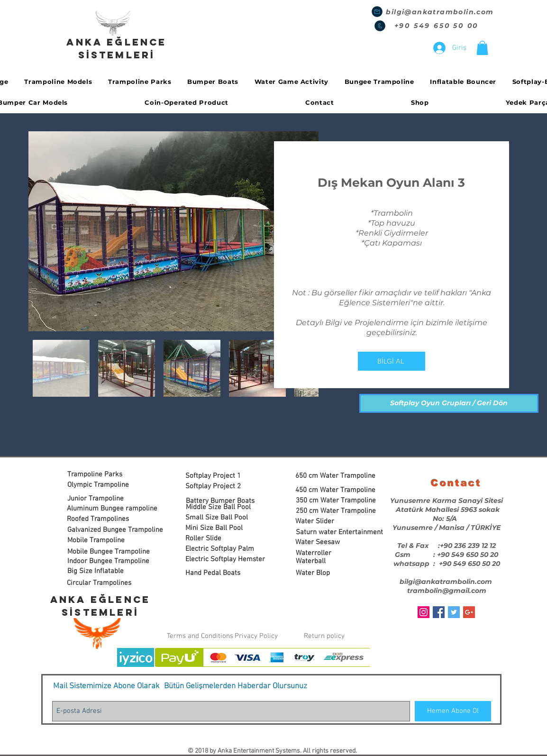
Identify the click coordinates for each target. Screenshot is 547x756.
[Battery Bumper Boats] (221, 501)
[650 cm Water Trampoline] (337, 476)
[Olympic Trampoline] (103, 485)
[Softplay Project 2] (221, 487)
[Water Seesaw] (331, 542)
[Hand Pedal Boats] (221, 573)
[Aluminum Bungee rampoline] (112, 509)
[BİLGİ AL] (392, 361)
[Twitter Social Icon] (454, 612)
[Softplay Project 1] (221, 476)
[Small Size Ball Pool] (225, 518)
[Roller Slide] (221, 539)
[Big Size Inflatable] (111, 571)
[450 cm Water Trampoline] (337, 490)
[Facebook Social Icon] (439, 612)
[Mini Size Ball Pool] (221, 528)
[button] (482, 48)
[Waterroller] (331, 553)
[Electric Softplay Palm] (221, 549)
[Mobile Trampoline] (103, 541)
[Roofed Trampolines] (102, 519)
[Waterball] (331, 561)
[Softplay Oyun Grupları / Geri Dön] (449, 403)
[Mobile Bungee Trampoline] (109, 552)
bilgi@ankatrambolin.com (440, 12)
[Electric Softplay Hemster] (225, 560)
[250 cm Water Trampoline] (337, 511)
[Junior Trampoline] (103, 499)
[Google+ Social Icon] (469, 612)
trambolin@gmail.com (447, 591)
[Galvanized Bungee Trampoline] (115, 530)
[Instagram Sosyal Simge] (424, 612)
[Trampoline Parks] (103, 475)
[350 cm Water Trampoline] (337, 501)
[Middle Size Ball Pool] (222, 507)
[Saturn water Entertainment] (339, 533)
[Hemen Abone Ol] (453, 711)
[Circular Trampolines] (104, 583)
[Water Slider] (331, 522)
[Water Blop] (331, 573)
